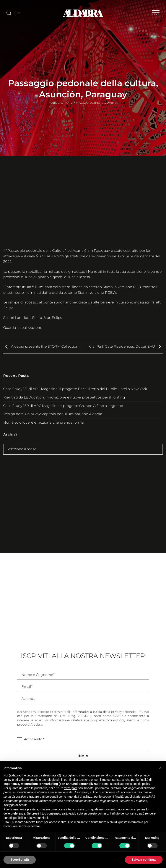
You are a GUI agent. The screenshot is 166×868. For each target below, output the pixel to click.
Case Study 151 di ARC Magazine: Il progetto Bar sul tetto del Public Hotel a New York (75, 389)
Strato (37, 318)
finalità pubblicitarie (128, 797)
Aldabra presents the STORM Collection (41, 346)
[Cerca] (9, 13)
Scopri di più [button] (20, 860)
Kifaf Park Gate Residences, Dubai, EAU (125, 346)
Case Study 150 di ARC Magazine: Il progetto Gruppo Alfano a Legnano (63, 406)
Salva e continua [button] (144, 860)
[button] (160, 768)
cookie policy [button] (141, 784)
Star (47, 318)
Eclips (57, 318)
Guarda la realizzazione (23, 328)
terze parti (71, 788)
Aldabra (110, 103)
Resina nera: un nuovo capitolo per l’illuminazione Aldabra (53, 414)
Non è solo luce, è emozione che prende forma (43, 422)
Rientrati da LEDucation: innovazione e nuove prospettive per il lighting (64, 397)
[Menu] (156, 12)
